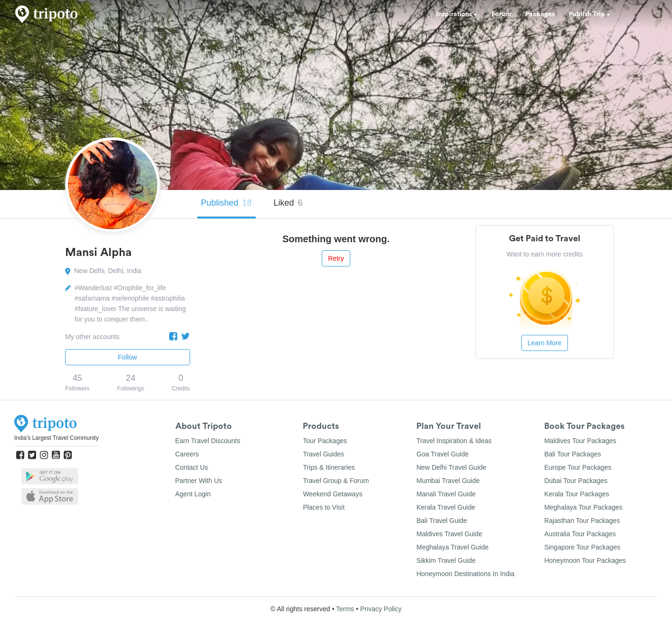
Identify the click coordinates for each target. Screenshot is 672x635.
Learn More (545, 343)
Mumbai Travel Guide (448, 481)
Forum (501, 14)
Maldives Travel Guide (449, 534)
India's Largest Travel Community (57, 438)
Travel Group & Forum (336, 481)
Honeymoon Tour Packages (585, 560)
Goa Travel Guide (442, 454)
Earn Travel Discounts (208, 441)
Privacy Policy (381, 609)
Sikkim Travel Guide (446, 560)
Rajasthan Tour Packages (582, 521)
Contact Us (192, 467)
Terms (345, 609)
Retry (336, 258)
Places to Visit (324, 507)
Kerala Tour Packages (577, 494)
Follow (127, 357)
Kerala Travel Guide (446, 507)
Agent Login (193, 494)
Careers (187, 454)
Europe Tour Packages (578, 467)
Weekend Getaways (332, 494)
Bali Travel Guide (442, 521)
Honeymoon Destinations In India (465, 574)
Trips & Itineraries (329, 467)
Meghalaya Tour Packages (583, 507)
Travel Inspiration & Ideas (454, 441)
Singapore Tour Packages (582, 547)
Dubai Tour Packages (576, 481)
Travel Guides (323, 454)
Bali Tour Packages (573, 454)
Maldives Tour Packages (580, 441)
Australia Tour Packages (580, 534)
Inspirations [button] (457, 14)
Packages (540, 14)
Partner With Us (199, 481)
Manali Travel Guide (446, 494)
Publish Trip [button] (590, 14)
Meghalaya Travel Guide (452, 547)
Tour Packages (325, 441)
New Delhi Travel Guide (451, 467)
